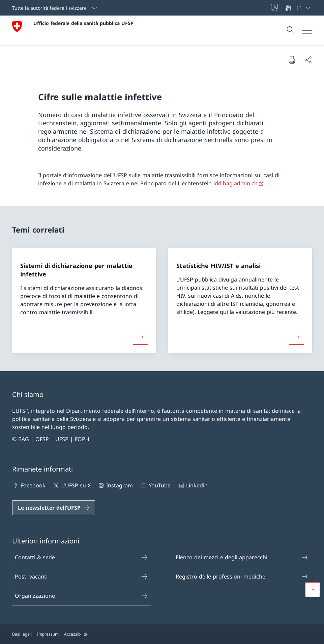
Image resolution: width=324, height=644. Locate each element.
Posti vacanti (81, 576)
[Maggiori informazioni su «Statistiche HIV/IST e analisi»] (296, 337)
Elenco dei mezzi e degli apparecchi (242, 557)
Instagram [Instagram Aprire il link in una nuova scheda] (115, 485)
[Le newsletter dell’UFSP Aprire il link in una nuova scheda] (54, 508)
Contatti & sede (81, 557)
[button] (313, 590)
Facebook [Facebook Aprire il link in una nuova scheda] (29, 485)
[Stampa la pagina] (292, 60)
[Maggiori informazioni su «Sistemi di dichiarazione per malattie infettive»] (140, 337)
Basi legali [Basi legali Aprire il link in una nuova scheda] (22, 634)
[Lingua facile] (275, 8)
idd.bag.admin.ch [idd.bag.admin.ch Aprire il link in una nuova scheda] (235, 183)
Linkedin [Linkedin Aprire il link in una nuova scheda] (193, 485)
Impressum (48, 634)
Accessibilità (76, 634)
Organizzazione (81, 596)
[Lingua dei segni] (289, 8)
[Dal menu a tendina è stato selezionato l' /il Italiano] (304, 8)
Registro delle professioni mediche (242, 576)
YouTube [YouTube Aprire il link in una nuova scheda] (155, 485)
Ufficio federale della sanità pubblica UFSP (83, 23)
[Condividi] (308, 60)
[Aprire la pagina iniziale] (73, 30)
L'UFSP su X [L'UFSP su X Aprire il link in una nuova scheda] (71, 485)
